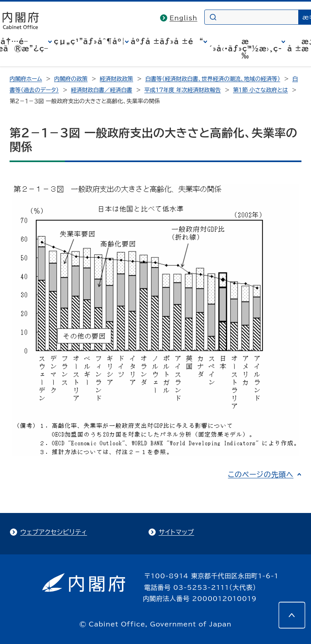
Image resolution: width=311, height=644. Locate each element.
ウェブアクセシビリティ (54, 532)
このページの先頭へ (261, 474)
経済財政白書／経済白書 (102, 90)
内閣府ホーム (26, 79)
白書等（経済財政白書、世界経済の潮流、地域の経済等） (213, 79)
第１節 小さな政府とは (260, 90)
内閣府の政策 (71, 79)
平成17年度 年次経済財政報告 (183, 90)
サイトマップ (177, 532)
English (184, 18)
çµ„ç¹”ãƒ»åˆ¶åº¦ (89, 41)
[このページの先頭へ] (292, 615)
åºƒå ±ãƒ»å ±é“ (167, 41)
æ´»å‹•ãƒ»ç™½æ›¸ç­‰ (245, 49)
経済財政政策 (116, 79)
